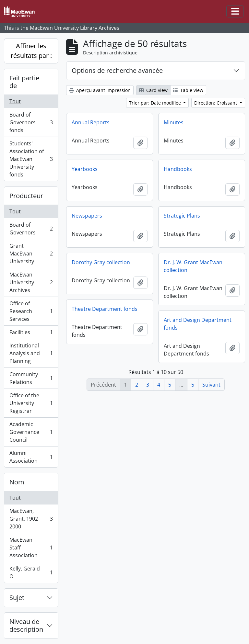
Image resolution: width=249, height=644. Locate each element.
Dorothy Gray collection (101, 262)
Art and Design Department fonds (198, 324)
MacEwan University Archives (31, 282)
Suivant (211, 385)
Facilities (31, 334)
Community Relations (31, 378)
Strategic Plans (182, 216)
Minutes (174, 122)
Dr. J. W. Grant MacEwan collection (193, 266)
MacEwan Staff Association (31, 548)
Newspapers (87, 216)
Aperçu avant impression (100, 90)
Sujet (17, 598)
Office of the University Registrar (31, 403)
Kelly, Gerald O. (31, 572)
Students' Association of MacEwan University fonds (31, 159)
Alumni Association (31, 457)
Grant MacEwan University (31, 254)
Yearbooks (85, 169)
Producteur (26, 196)
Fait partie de (24, 82)
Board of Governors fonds (31, 122)
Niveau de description (26, 625)
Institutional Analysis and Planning (31, 353)
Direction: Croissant (216, 103)
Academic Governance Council (31, 432)
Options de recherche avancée (117, 70)
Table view (188, 90)
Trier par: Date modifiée (156, 103)
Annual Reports (91, 122)
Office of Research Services (31, 311)
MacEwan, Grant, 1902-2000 (31, 519)
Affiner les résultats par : (31, 51)
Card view (153, 90)
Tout (15, 101)
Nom (17, 482)
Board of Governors (31, 229)
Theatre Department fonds (105, 309)
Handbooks (178, 169)
